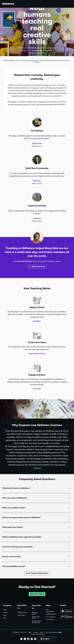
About (5, 610)
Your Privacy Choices (54, 632)
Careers (5, 613)
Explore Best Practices (37, 354)
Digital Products (51, 614)
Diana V (38, 468)
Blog (4, 618)
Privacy (35, 632)
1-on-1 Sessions (51, 617)
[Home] (8, 4)
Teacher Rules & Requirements (36, 622)
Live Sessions (50, 619)
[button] (37, 488)
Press (5, 615)
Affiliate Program (22, 613)
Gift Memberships (50, 611)
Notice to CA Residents (38, 634)
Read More (37, 321)
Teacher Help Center (32, 60)
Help (30, 632)
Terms (42, 632)
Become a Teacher (35, 613)
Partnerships (21, 615)
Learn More (37, 389)
